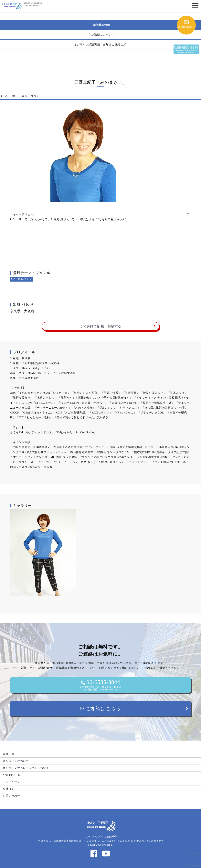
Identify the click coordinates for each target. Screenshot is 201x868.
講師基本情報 (101, 25)
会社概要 (9, 789)
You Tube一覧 (12, 775)
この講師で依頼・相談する (101, 326)
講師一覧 (9, 754)
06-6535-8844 (100, 685)
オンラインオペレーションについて (26, 768)
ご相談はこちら (100, 708)
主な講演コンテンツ (101, 35)
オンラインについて (16, 761)
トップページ (11, 782)
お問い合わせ (11, 796)
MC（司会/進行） (22, 279)
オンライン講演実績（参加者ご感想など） (101, 45)
